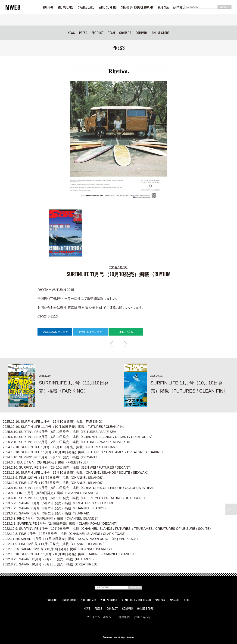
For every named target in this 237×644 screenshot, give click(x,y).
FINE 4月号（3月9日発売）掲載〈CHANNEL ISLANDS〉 (51, 518)
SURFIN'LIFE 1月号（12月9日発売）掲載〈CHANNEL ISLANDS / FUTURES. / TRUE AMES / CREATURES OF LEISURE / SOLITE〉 (108, 529)
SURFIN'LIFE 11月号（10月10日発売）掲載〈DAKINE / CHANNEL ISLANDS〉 (69, 554)
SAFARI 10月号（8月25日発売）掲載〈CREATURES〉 (51, 564)
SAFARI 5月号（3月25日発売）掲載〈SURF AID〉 (48, 513)
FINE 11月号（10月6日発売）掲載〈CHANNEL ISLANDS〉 (54, 483)
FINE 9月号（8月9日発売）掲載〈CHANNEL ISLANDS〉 (51, 493)
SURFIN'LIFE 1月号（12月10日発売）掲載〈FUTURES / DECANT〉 (62, 447)
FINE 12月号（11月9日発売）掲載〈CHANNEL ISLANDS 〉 (55, 544)
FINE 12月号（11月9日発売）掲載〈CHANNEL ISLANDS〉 (54, 478)
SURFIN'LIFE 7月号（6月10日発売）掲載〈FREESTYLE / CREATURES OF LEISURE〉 (75, 498)
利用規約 (124, 617)
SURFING (48, 7)
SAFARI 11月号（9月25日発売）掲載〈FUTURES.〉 (49, 559)
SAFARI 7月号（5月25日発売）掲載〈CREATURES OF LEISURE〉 (60, 503)
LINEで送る (126, 332)
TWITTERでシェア (90, 332)
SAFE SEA (163, 7)
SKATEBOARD (86, 7)
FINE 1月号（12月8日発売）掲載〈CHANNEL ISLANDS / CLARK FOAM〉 (65, 534)
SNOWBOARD (65, 7)
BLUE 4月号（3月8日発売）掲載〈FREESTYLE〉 (46, 462)
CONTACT (125, 33)
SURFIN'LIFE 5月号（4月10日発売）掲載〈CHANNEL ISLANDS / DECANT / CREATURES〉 (78, 437)
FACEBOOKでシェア (55, 332)
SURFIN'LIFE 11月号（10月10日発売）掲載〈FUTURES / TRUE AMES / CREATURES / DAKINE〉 (84, 452)
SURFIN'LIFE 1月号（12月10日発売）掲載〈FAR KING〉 (53, 422)
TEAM (111, 33)
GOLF (187, 600)
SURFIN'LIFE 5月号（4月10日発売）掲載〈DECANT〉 (51, 457)
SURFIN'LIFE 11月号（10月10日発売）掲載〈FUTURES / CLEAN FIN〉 (64, 427)
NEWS (71, 33)
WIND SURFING (108, 7)
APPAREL (178, 7)
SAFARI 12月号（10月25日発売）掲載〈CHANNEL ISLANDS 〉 (58, 549)
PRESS (83, 33)
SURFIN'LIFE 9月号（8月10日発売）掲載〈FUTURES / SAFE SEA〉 (61, 432)
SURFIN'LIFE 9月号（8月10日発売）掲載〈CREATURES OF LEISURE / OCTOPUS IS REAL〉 (80, 488)
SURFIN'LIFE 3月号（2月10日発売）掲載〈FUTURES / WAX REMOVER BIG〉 (69, 442)
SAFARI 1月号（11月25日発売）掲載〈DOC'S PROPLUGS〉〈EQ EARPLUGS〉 (71, 539)
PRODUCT (98, 33)
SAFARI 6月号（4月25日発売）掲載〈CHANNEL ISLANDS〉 (55, 508)
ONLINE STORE (161, 33)
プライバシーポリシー (100, 617)
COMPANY (141, 33)
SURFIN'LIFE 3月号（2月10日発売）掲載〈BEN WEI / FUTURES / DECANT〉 (68, 467)
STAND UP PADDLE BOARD (137, 7)
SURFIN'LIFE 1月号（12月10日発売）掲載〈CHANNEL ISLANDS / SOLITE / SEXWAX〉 (76, 473)
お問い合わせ (142, 617)
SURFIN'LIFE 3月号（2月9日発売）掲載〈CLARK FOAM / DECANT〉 (61, 523)
